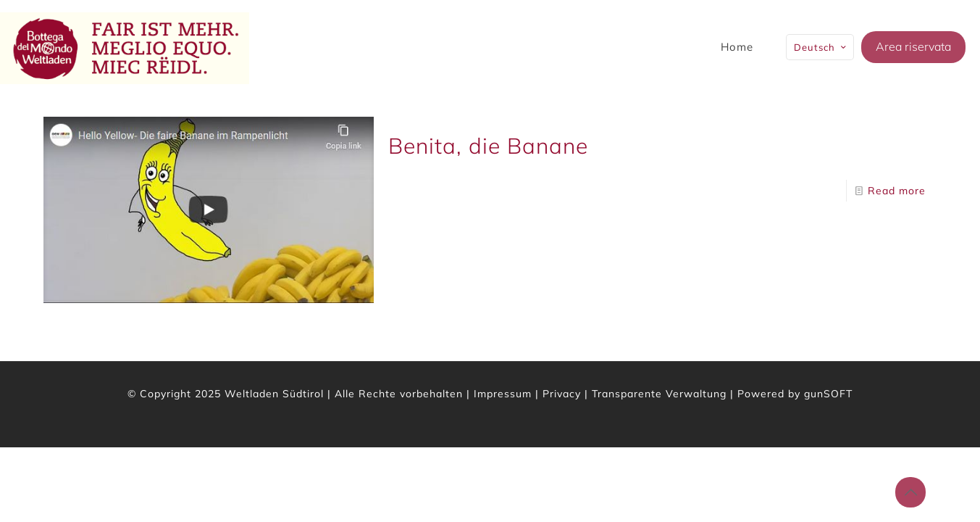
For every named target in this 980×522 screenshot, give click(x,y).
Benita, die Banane (488, 146)
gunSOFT (828, 394)
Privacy (562, 394)
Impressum (503, 394)
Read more (897, 191)
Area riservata (913, 46)
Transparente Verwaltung (659, 394)
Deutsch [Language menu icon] (821, 47)
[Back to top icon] (910, 492)
